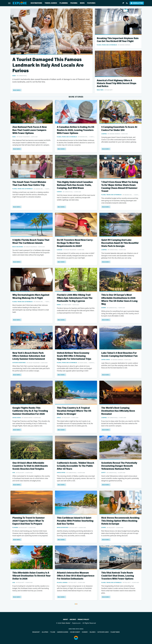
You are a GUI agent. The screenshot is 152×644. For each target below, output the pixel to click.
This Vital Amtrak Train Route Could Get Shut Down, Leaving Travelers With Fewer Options (118, 576)
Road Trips (100, 90)
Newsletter (137, 3)
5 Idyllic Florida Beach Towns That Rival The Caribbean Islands (31, 241)
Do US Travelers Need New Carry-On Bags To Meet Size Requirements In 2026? (75, 243)
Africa (59, 418)
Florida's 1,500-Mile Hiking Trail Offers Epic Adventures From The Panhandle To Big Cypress (75, 298)
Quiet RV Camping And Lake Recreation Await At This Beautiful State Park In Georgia (120, 243)
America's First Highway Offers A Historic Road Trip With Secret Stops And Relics (117, 83)
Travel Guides (51, 3)
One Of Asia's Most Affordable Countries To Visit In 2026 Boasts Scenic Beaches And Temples (30, 466)
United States (106, 360)
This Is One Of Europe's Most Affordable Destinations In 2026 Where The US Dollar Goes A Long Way (119, 299)
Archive (73, 619)
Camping (104, 134)
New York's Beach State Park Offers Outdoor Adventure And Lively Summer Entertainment (29, 356)
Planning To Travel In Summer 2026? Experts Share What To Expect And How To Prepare (29, 521)
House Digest (75, 632)
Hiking (59, 305)
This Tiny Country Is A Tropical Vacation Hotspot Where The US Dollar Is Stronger (74, 411)
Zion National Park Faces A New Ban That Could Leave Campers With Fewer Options (30, 130)
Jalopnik (45, 632)
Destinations (36, 3)
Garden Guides (63, 632)
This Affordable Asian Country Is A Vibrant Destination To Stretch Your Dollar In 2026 (32, 576)
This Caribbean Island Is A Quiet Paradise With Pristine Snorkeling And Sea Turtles (75, 521)
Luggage (60, 250)
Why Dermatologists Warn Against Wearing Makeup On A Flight (31, 296)
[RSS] (127, 3)
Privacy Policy (83, 619)
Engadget (36, 632)
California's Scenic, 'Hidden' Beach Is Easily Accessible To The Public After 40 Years (76, 466)
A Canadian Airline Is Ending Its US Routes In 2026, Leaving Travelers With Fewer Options (76, 130)
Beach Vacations (18, 247)
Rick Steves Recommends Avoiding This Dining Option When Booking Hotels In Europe (120, 521)
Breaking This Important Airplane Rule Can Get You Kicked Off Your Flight (118, 40)
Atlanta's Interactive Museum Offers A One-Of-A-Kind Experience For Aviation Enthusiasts (76, 576)
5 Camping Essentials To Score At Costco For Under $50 (119, 129)
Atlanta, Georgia (62, 582)
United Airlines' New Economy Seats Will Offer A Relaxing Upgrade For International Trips (74, 356)
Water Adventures (63, 527)
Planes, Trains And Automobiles (107, 45)
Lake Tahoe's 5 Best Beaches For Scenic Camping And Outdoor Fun (119, 354)
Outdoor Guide (103, 632)
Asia (14, 472)
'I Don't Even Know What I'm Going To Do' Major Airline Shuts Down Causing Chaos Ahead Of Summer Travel (120, 187)
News (82, 3)
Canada (59, 192)
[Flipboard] (123, 3)
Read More (17, 90)
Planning (64, 3)
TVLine (53, 632)
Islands (92, 632)
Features (91, 3)
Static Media (66, 623)
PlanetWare (115, 632)
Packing (74, 3)
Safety (103, 472)
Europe (104, 308)
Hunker (85, 632)
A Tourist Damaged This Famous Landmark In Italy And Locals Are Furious (48, 65)
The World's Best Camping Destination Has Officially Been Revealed (118, 411)
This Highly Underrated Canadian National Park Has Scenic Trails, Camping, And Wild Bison (75, 185)
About (65, 619)
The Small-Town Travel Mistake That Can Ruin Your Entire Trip (29, 184)
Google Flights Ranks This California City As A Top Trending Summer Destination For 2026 (30, 411)
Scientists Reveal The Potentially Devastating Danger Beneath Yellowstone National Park (119, 466)
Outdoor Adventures (19, 363)
